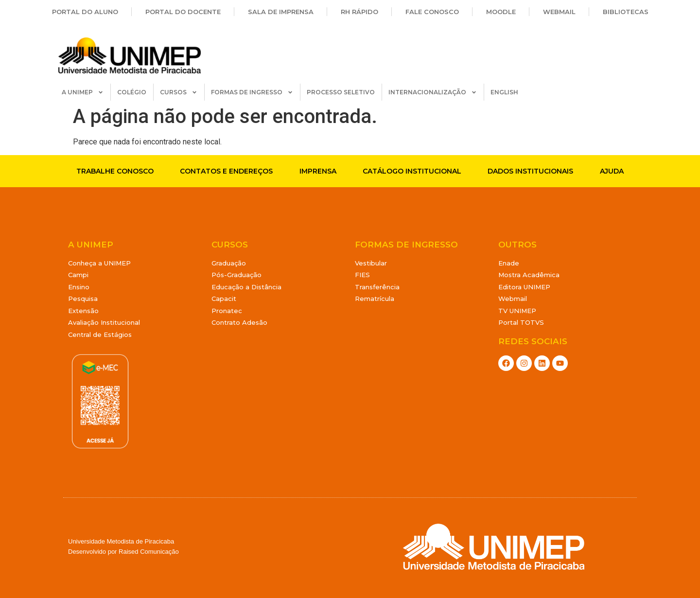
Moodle (501, 12)
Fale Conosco (432, 12)
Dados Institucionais (530, 171)
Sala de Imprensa (281, 12)
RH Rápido (359, 12)
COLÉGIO (132, 92)
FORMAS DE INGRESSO (252, 92)
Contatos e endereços (226, 171)
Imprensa (318, 171)
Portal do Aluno (85, 12)
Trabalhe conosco (115, 171)
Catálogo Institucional (412, 171)
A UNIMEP (83, 92)
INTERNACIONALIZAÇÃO (433, 92)
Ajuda (612, 171)
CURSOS (179, 92)
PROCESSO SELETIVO (341, 92)
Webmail (559, 12)
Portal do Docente (183, 12)
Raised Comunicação (149, 552)
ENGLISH (504, 92)
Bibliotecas (626, 12)
